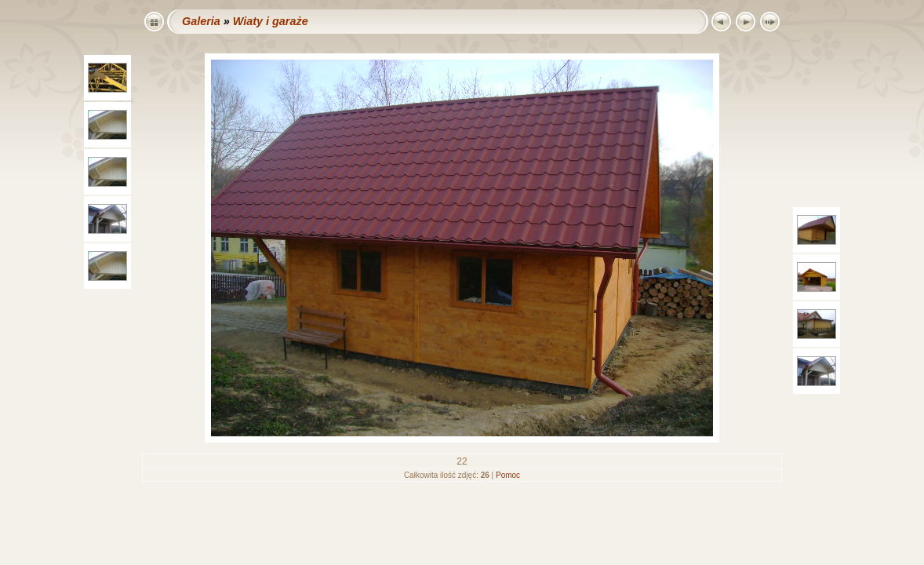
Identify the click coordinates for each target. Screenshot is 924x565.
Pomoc (508, 475)
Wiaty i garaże (271, 21)
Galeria (201, 21)
